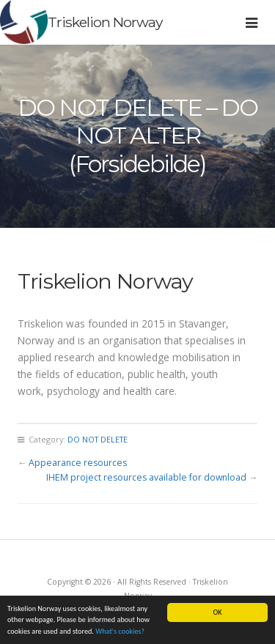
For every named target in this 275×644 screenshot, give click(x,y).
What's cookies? (120, 634)
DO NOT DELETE (98, 439)
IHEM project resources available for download (146, 477)
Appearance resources (78, 463)
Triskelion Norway (105, 22)
